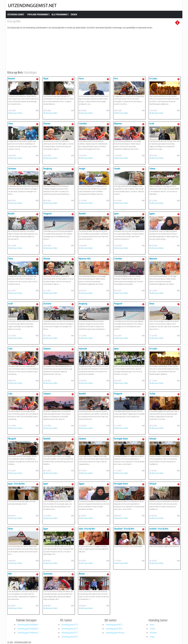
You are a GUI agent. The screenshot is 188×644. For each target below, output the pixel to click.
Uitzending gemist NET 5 (114, 625)
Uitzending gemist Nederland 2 (28, 629)
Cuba (10, 349)
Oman (152, 304)
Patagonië (48, 214)
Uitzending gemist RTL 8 (70, 637)
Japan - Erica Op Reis (16, 484)
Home (152, 625)
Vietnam (47, 124)
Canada (117, 169)
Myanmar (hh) (85, 259)
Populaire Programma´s (38, 14)
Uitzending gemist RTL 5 (70, 629)
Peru (116, 79)
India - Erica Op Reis (87, 529)
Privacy (152, 637)
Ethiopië (153, 439)
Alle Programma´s (60, 14)
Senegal (82, 169)
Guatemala (48, 574)
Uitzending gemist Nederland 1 (28, 625)
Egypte (152, 214)
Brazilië (11, 214)
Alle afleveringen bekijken (15, 113)
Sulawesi (47, 349)
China (11, 124)
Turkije (152, 394)
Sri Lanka (153, 79)
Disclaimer (153, 633)
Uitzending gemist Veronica (115, 633)
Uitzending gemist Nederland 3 (28, 633)
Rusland (11, 79)
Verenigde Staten (121, 439)
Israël (152, 124)
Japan (116, 214)
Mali (10, 574)
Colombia (83, 124)
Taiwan (152, 169)
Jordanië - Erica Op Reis (159, 529)
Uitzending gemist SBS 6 (114, 629)
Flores (81, 79)
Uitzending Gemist (16, 14)
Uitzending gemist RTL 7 (70, 633)
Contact (152, 629)
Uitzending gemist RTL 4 (70, 625)
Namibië (82, 214)
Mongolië (12, 439)
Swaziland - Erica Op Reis (124, 529)
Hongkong (48, 169)
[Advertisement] (88, 49)
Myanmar (118, 124)
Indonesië (83, 349)
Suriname (12, 169)
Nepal (46, 79)
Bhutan (82, 574)
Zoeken (74, 14)
